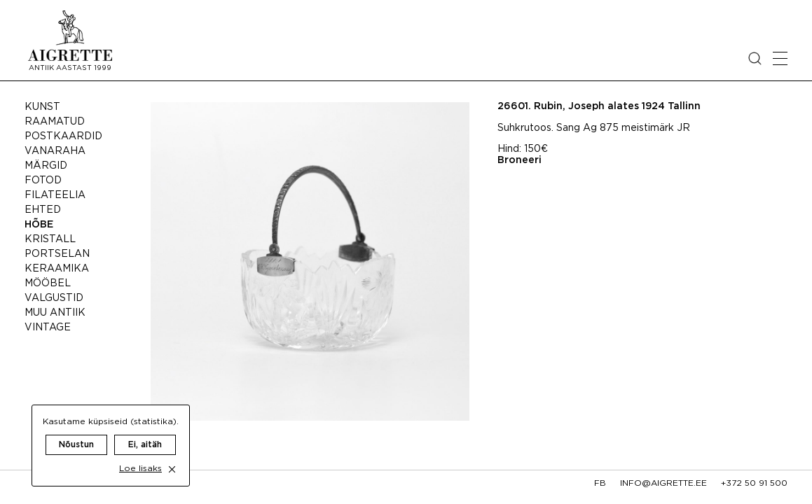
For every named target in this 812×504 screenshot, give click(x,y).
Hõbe (39, 225)
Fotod (43, 181)
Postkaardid (63, 136)
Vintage (48, 328)
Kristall (50, 239)
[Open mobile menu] (780, 58)
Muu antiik (55, 313)
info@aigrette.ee (663, 483)
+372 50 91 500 (754, 483)
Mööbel (48, 283)
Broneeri (519, 160)
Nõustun (76, 431)
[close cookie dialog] (172, 455)
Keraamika (57, 269)
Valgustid (54, 298)
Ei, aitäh (145, 431)
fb (600, 483)
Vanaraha (55, 151)
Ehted (43, 210)
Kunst (42, 107)
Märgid (46, 166)
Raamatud (55, 122)
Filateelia (55, 195)
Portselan (57, 254)
